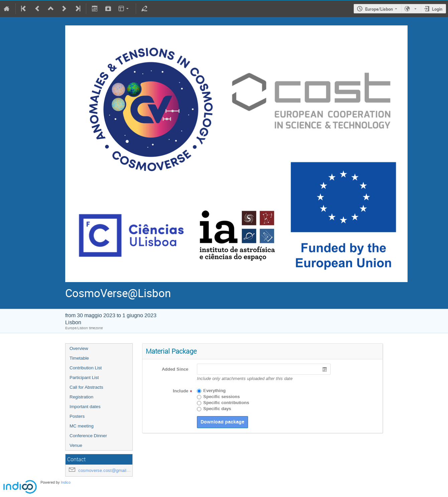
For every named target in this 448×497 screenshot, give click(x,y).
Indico (66, 482)
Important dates (85, 407)
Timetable (79, 358)
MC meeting (82, 426)
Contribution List (86, 368)
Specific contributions (226, 403)
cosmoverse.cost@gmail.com (107, 470)
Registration (81, 397)
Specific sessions (221, 397)
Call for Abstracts (86, 387)
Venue (76, 445)
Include (181, 391)
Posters (77, 416)
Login (437, 9)
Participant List (84, 378)
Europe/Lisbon (379, 9)
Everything (214, 391)
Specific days (217, 409)
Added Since (175, 369)
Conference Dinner (88, 436)
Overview (79, 348)
